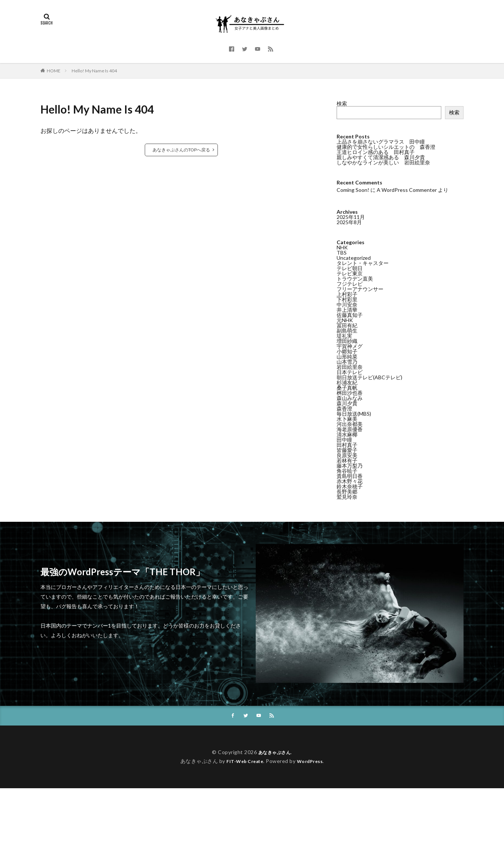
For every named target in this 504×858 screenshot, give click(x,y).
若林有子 (347, 460)
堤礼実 (344, 335)
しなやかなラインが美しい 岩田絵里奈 (383, 162)
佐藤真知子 (350, 315)
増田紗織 (347, 340)
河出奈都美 (350, 424)
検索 (342, 103)
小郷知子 (347, 351)
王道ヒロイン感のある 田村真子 (376, 152)
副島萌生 (347, 330)
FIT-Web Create (243, 762)
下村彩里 (347, 299)
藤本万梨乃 (350, 465)
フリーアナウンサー (360, 289)
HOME (54, 71)
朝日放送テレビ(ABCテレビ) (369, 377)
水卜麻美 (347, 418)
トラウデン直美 (355, 278)
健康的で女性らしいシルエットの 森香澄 (386, 147)
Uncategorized (354, 257)
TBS (342, 252)
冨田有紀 (347, 325)
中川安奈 (347, 304)
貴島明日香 (350, 476)
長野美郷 (347, 491)
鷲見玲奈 (347, 496)
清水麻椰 (347, 434)
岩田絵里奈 (350, 366)
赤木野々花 (350, 481)
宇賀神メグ (350, 346)
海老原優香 (350, 429)
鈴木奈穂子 (350, 486)
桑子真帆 (347, 387)
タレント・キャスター (363, 263)
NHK (342, 247)
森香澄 (344, 408)
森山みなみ (350, 398)
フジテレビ (350, 283)
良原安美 (347, 455)
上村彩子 (347, 294)
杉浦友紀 (347, 382)
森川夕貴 (347, 403)
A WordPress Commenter (407, 190)
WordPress (313, 762)
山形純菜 (347, 356)
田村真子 (347, 444)
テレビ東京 (350, 273)
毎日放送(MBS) (354, 413)
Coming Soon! (353, 190)
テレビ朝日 (350, 268)
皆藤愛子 (347, 450)
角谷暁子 (347, 470)
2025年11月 (351, 217)
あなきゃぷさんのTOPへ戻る (181, 150)
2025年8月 (349, 222)
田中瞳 (344, 439)
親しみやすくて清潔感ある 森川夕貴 (381, 157)
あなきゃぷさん (275, 753)
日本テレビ (350, 372)
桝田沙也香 (350, 392)
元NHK (345, 320)
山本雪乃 (347, 361)
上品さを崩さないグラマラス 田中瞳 (381, 142)
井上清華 (347, 309)
